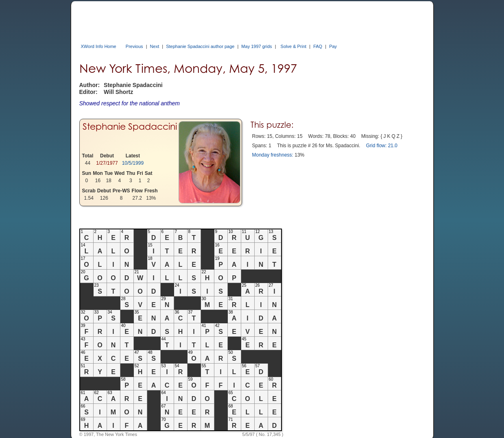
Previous (134, 46)
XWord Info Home (99, 46)
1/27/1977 (107, 163)
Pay (333, 46)
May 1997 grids (256, 46)
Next (155, 46)
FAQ (318, 46)
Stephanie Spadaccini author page (200, 46)
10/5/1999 (133, 163)
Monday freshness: (273, 155)
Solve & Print (294, 46)
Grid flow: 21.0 (382, 146)
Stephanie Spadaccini (130, 126)
